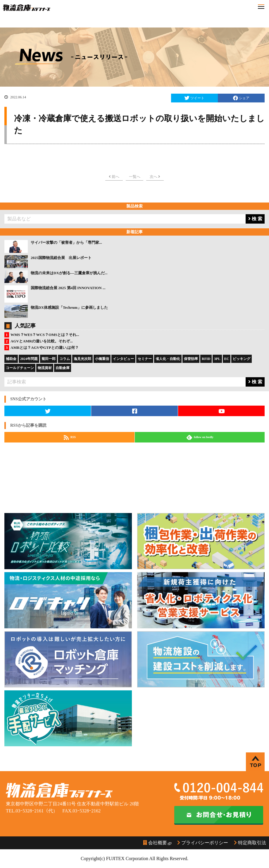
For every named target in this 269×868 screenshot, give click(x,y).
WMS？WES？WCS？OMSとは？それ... (45, 335)
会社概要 (155, 843)
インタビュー (123, 359)
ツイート (194, 98)
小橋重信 (102, 359)
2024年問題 (29, 359)
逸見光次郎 (82, 359)
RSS (70, 437)
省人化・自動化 (168, 359)
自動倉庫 (63, 368)
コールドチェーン (20, 368)
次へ (155, 177)
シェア (241, 98)
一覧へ (135, 177)
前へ (114, 177)
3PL (217, 359)
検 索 (255, 219)
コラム (65, 359)
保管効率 (191, 359)
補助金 (11, 359)
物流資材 (45, 368)
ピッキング (242, 359)
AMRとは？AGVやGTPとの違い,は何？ (45, 348)
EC (227, 359)
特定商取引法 (250, 843)
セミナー (145, 359)
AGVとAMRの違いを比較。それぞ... (42, 341)
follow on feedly (200, 437)
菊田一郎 (49, 359)
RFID (206, 359)
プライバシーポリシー (203, 843)
